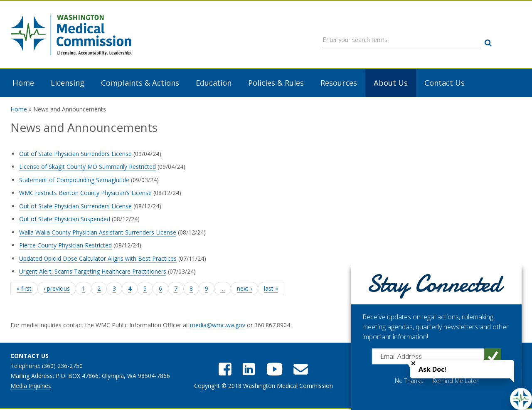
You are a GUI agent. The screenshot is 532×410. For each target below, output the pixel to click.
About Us (391, 84)
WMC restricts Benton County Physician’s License (85, 194)
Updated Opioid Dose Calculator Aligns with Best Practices (98, 259)
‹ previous (57, 289)
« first (24, 289)
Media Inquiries (31, 387)
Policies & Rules (276, 84)
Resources (339, 84)
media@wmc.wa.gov (218, 326)
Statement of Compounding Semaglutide (74, 180)
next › (244, 289)
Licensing (68, 84)
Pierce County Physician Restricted (65, 246)
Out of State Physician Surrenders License (75, 154)
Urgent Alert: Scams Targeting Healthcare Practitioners (93, 272)
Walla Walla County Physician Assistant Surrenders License (98, 233)
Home (23, 84)
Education (214, 84)
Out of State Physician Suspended (65, 220)
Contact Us (445, 84)
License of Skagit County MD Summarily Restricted (87, 167)
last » (271, 289)
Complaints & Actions (140, 84)
